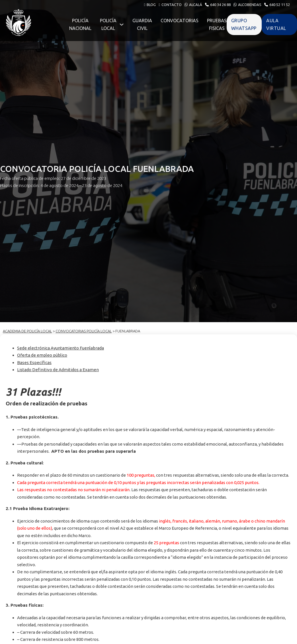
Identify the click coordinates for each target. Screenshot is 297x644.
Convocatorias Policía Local (84, 331)
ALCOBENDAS (250, 5)
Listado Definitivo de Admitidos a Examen (58, 370)
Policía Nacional (80, 24)
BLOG (151, 5)
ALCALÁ (196, 5)
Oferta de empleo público (42, 355)
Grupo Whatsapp (244, 24)
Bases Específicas (34, 362)
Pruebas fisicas (217, 24)
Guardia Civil (142, 24)
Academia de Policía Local (27, 331)
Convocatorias (180, 21)
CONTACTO (172, 5)
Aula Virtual (276, 24)
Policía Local (108, 24)
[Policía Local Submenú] (122, 25)
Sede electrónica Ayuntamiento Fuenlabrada (61, 348)
